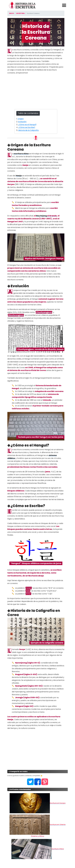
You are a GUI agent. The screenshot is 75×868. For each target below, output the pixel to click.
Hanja (19, 176)
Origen (21, 119)
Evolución (22, 122)
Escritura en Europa (37, 803)
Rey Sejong (42, 216)
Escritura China (38, 849)
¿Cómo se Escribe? (27, 127)
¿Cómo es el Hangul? (27, 125)
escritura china (21, 154)
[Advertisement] (36, 92)
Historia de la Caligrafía (28, 130)
